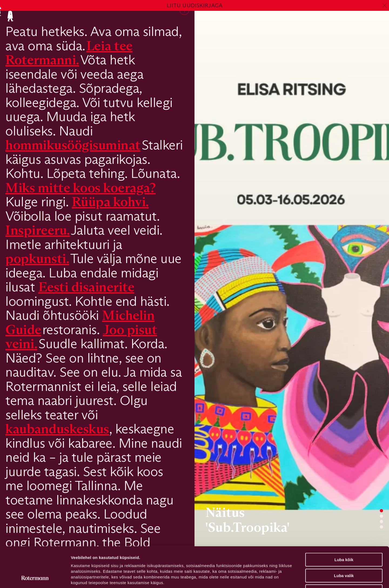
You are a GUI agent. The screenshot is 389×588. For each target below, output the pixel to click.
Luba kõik (344, 522)
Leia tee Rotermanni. (69, 53)
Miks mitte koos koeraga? (81, 187)
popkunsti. (37, 258)
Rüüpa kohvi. (110, 202)
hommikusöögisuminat (73, 145)
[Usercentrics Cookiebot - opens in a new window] (35, 577)
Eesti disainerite (86, 287)
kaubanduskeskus (57, 429)
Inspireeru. (38, 230)
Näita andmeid (279, 577)
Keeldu (344, 554)
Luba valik (344, 538)
